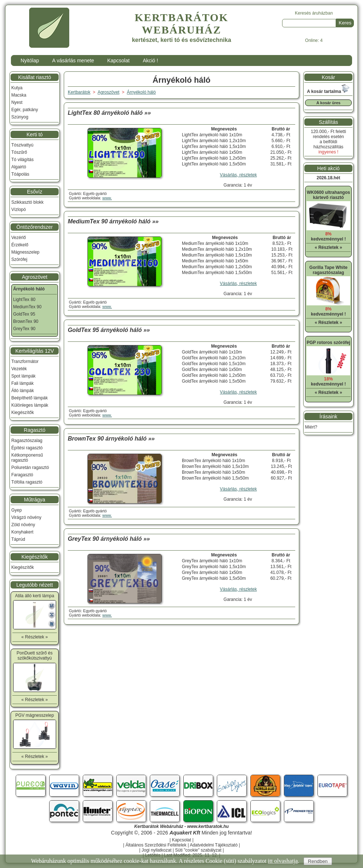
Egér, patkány (25, 110)
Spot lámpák (24, 376)
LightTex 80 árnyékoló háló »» (109, 113)
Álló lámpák (23, 391)
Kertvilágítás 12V (35, 351)
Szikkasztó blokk (28, 202)
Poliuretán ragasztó (30, 468)
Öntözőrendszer (35, 227)
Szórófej (19, 259)
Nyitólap (30, 60)
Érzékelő (20, 245)
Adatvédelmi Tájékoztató (214, 845)
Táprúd (18, 539)
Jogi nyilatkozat (156, 850)
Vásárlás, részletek (238, 175)
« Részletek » (35, 637)
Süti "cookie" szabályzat (198, 850)
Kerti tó (35, 134)
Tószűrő (19, 152)
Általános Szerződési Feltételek (156, 845)
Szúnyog (20, 117)
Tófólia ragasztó (27, 482)
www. (107, 198)
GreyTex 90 (24, 329)
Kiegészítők (23, 413)
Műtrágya (35, 500)
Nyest (17, 102)
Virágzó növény (26, 517)
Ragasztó (34, 430)
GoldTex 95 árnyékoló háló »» (109, 330)
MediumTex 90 (27, 307)
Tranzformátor (25, 361)
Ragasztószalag (27, 441)
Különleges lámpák (30, 405)
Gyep (17, 510)
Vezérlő (19, 238)
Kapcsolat (118, 60)
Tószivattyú (22, 145)
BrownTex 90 (26, 321)
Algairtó (19, 167)
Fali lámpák (22, 383)
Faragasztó (22, 475)
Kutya (17, 88)
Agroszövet (35, 277)
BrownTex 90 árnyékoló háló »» (111, 439)
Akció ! (151, 60)
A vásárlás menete (73, 60)
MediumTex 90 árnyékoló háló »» (113, 221)
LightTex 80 (24, 300)
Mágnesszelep (25, 252)
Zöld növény (23, 525)
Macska (19, 95)
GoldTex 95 (24, 314)
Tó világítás (22, 160)
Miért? (311, 427)
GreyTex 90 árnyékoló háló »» (109, 539)
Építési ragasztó (27, 448)
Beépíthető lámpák (30, 398)
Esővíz (35, 192)
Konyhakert (22, 532)
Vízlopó (19, 210)
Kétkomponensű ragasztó (27, 458)
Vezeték (19, 369)
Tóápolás (20, 174)
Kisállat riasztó (35, 77)
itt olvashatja (283, 861)
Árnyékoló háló (141, 92)
